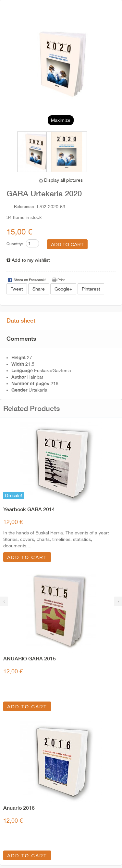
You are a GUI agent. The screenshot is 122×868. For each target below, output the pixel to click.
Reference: (24, 206)
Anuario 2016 (19, 808)
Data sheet (21, 320)
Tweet (17, 289)
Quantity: (15, 244)
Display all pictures (63, 180)
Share (39, 289)
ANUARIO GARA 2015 (30, 658)
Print (61, 280)
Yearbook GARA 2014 (29, 509)
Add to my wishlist (28, 260)
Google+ (63, 289)
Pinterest (91, 289)
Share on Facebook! (30, 280)
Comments (21, 338)
